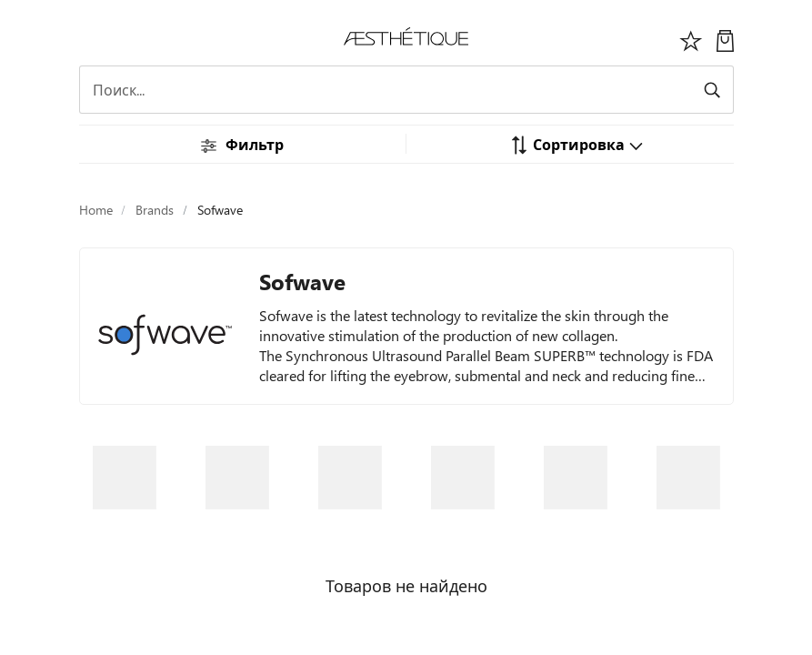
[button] (576, 144)
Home (96, 210)
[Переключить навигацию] (89, 38)
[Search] (406, 90)
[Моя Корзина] (725, 39)
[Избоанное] (691, 39)
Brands (155, 210)
